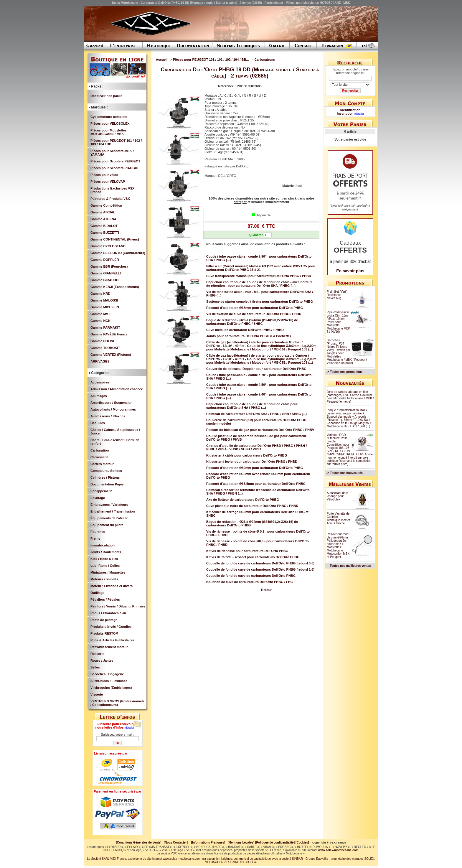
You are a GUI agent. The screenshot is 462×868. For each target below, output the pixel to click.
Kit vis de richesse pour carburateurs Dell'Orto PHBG (247, 551)
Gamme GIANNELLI (106, 273)
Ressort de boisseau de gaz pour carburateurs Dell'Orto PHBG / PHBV (260, 430)
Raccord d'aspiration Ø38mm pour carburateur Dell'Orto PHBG (255, 308)
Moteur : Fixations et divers (112, 586)
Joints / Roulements (106, 552)
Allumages (99, 396)
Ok (117, 743)
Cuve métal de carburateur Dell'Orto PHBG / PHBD (245, 330)
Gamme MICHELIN (105, 307)
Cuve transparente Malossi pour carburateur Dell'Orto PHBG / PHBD (259, 276)
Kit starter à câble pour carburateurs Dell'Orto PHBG (247, 455)
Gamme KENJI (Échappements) (115, 287)
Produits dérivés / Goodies (111, 627)
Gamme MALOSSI (104, 300)
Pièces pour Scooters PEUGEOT (115, 161)
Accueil (162, 60)
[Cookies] (302, 843)
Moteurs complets (104, 579)
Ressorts (97, 654)
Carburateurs (264, 60)
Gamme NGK (100, 321)
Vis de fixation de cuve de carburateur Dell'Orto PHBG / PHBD (254, 314)
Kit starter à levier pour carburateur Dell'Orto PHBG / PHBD (252, 462)
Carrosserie (99, 457)
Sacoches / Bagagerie (107, 674)
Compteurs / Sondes (106, 471)
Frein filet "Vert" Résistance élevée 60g (337, 295)
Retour (266, 590)
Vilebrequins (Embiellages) (111, 688)
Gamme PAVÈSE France (109, 334)
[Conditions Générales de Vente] (140, 843)
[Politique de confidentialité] (275, 843)
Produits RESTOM (104, 633)
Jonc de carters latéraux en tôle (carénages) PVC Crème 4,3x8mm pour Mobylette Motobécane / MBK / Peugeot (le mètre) (350, 397)
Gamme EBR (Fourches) (109, 266)
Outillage (97, 593)
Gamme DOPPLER (105, 260)
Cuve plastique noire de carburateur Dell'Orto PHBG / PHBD (252, 506)
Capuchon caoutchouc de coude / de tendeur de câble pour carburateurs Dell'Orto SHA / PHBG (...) (252, 406)
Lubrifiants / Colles (105, 566)
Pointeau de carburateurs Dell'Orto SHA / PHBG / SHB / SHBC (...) (256, 414)
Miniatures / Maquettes (108, 572)
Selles (95, 667)
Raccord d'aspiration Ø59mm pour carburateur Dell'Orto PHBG (255, 468)
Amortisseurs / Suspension (111, 403)
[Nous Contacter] (176, 843)
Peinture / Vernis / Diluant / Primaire (118, 606)
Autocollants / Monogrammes (113, 409)
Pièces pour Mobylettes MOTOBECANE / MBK (109, 132)
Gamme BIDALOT (104, 226)
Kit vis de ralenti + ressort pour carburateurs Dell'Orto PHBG (253, 557)
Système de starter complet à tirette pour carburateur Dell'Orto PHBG (260, 302)
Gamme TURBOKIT (105, 348)
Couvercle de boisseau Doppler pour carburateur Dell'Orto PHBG (256, 369)
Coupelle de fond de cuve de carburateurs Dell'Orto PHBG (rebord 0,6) (260, 563)
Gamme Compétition (106, 205)
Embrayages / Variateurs (109, 505)
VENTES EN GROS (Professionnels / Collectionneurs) (117, 703)
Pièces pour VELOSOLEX (110, 123)
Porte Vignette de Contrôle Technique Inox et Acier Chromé (338, 518)
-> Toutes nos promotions (344, 372)
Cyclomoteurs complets (109, 117)
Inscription (345, 113)
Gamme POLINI (102, 341)
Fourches (98, 532)
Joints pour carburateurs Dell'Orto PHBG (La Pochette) (249, 336)
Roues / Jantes (102, 661)
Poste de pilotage (104, 620)
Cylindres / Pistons (105, 477)
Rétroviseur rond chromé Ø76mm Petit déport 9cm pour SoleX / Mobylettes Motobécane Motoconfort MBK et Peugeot (338, 546)
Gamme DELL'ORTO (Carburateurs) (118, 253)
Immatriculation (103, 545)
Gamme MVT (100, 314)
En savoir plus (350, 271)
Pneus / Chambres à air (108, 613)
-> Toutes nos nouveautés (345, 473)
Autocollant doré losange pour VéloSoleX (337, 496)
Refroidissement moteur (109, 647)
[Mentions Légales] (241, 843)
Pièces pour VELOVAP (108, 182)
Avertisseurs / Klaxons (108, 416)
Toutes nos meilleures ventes (350, 566)
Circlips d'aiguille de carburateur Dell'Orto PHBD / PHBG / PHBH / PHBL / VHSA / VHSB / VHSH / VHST (256, 447)
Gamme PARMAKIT (105, 327)
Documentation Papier (108, 484)
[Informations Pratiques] (208, 843)
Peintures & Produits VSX (110, 199)
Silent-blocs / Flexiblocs (109, 681)
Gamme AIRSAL (103, 212)
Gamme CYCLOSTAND (108, 246)
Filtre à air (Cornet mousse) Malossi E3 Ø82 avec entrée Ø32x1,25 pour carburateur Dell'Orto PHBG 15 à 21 (261, 268)
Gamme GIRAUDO (104, 280)
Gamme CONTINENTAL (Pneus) (115, 239)
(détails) (129, 728)
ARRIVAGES (100, 361)
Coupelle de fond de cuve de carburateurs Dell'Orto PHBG (251, 576)
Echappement (101, 491)
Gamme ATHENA (103, 219)
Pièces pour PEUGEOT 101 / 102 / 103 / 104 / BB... (211, 60)
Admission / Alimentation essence (117, 389)
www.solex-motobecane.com (338, 850)
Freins (95, 538)
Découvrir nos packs (106, 96)
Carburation (100, 450)
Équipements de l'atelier (109, 518)
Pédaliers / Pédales (105, 599)
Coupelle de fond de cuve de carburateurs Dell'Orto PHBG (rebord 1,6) (260, 569)
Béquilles (98, 423)
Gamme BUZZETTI (105, 233)
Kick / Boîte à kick (104, 559)
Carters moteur (102, 464)
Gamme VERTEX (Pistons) (111, 355)
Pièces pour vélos (104, 175)
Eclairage (98, 498)
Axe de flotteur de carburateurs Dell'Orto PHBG (243, 500)
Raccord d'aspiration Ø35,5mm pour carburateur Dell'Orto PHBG (256, 484)
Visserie (97, 694)
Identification (350, 110)
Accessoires (100, 382)
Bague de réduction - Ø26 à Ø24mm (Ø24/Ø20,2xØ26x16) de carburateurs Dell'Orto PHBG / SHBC (252, 322)
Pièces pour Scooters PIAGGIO (114, 168)
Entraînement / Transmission (113, 511)
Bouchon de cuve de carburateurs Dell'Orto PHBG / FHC (250, 582)
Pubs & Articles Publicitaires (112, 640)
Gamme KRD (100, 294)
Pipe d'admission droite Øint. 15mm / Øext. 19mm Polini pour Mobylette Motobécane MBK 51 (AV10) (339, 322)
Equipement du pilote (107, 525)
